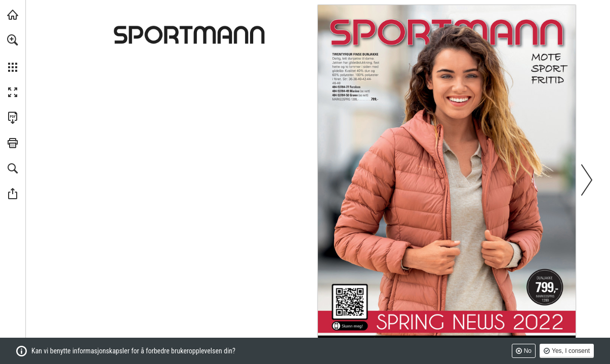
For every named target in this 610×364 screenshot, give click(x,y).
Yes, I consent (571, 351)
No (528, 351)
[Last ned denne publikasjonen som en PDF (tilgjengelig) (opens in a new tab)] (13, 118)
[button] (13, 40)
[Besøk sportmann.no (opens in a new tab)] (13, 15)
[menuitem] (13, 53)
